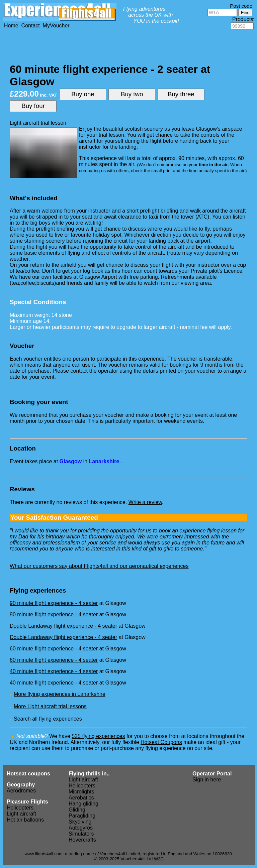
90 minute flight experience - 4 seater (54, 603)
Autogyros (81, 828)
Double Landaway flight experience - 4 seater (63, 626)
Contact (31, 26)
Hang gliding (83, 804)
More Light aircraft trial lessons (50, 706)
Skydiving (80, 822)
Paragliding (82, 816)
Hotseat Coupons (161, 742)
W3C (159, 859)
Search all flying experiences (48, 719)
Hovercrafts (82, 840)
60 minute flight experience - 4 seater (54, 649)
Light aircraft (21, 814)
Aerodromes (21, 791)
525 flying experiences (98, 736)
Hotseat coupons (28, 774)
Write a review (145, 502)
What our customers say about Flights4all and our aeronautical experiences (99, 566)
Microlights (81, 792)
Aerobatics (81, 798)
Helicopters (20, 808)
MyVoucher (56, 26)
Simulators (81, 834)
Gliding (77, 810)
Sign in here (207, 780)
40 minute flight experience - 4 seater (54, 671)
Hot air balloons (25, 820)
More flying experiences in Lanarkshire (60, 694)
